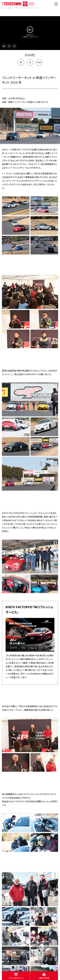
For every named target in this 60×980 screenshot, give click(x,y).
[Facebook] (21, 62)
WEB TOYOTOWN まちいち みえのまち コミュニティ (18, 4)
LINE (39, 62)
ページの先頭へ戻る (60, 966)
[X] (30, 62)
